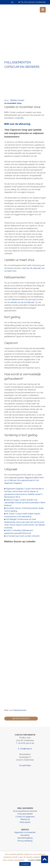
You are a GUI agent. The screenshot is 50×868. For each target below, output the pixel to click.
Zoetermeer (41, 2)
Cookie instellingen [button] (36, 860)
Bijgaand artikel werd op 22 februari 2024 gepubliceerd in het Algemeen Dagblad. (24, 480)
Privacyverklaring (25, 841)
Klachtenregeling (25, 838)
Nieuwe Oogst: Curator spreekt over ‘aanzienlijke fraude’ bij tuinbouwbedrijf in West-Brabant (25, 503)
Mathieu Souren (17, 100)
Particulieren (25, 822)
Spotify (20, 118)
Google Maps (25, 765)
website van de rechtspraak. (22, 302)
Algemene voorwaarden (25, 832)
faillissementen (20, 710)
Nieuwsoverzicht (21, 719)
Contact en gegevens (25, 817)
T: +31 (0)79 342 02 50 (25, 743)
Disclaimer (25, 835)
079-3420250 (29, 2)
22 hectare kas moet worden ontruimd (23, 536)
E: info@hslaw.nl (25, 749)
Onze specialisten (25, 814)
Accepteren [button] (25, 864)
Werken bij (25, 819)
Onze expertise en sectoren (25, 811)
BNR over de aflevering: (18, 124)
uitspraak (13, 478)
